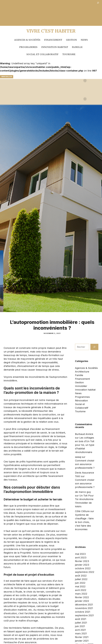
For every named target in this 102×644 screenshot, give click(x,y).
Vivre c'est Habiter (51, 31)
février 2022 (82, 597)
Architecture (82, 372)
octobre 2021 (83, 612)
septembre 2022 (85, 572)
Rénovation (81, 401)
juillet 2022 (81, 579)
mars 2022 (81, 594)
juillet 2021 (81, 623)
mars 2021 (81, 634)
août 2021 (81, 619)
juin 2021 (80, 626)
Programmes (28, 47)
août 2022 (81, 576)
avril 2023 (81, 558)
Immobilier (7, 77)
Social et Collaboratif (43, 54)
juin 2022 (80, 583)
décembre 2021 (84, 605)
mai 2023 (80, 554)
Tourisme (69, 54)
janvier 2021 (82, 641)
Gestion (72, 40)
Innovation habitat (55, 47)
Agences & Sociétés (27, 40)
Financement (53, 40)
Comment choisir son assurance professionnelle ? (85, 464)
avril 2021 (80, 630)
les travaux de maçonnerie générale (24, 359)
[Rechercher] (94, 347)
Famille (77, 47)
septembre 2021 (84, 615)
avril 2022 (81, 590)
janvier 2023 (82, 565)
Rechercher (82, 342)
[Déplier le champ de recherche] (98, 3)
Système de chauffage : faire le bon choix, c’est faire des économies (84, 522)
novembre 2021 (84, 608)
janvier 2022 (82, 601)
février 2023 (82, 561)
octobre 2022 (83, 568)
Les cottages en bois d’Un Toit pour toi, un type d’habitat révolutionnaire (85, 445)
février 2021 (82, 637)
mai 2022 (80, 586)
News (84, 40)
